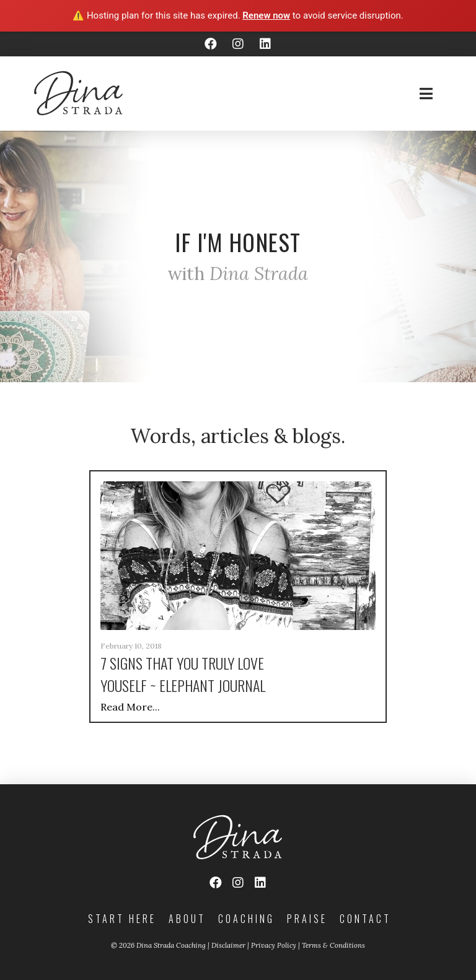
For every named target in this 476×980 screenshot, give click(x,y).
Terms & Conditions (333, 945)
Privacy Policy (274, 945)
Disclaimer (228, 945)
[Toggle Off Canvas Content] (426, 94)
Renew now (266, 15)
